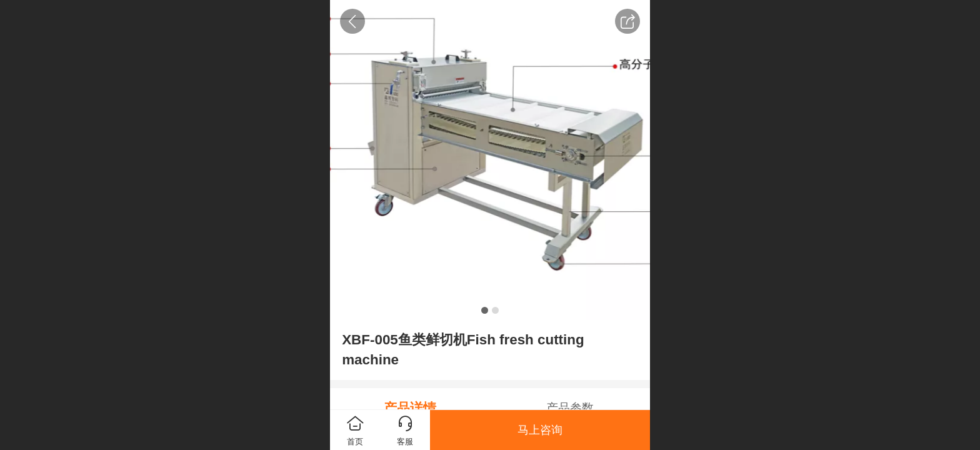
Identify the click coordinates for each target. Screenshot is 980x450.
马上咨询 (540, 430)
